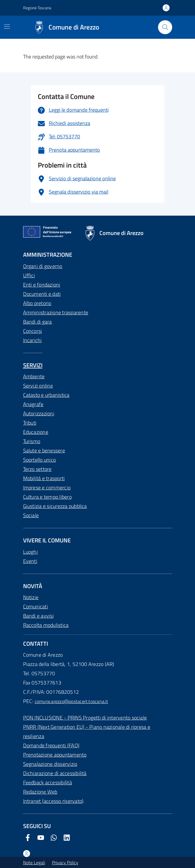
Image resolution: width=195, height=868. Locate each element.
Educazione (36, 432)
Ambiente (34, 376)
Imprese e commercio (47, 488)
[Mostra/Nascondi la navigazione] (7, 27)
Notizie (31, 597)
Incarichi (32, 340)
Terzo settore (37, 469)
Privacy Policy (65, 863)
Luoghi (30, 552)
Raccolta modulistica (46, 625)
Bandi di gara (38, 322)
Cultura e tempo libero (47, 497)
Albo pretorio (37, 303)
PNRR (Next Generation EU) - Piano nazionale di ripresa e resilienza (87, 732)
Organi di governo (43, 266)
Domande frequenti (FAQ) (51, 745)
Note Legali (34, 863)
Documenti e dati (42, 294)
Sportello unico (40, 460)
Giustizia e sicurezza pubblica (55, 506)
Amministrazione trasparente (56, 312)
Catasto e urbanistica (46, 395)
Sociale (31, 515)
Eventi (30, 561)
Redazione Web (40, 792)
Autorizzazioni (39, 413)
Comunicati (36, 607)
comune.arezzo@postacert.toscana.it (71, 701)
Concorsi (33, 331)
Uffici (29, 275)
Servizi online (38, 386)
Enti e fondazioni (42, 285)
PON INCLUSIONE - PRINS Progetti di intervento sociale (85, 718)
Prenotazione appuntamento (55, 755)
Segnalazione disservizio (50, 764)
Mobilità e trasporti (44, 478)
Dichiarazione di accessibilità (55, 773)
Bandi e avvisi (38, 616)
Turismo (32, 441)
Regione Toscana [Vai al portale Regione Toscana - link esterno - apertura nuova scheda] (37, 8)
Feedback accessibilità (48, 782)
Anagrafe (33, 404)
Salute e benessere (44, 450)
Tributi (30, 423)
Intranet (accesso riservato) (53, 801)
